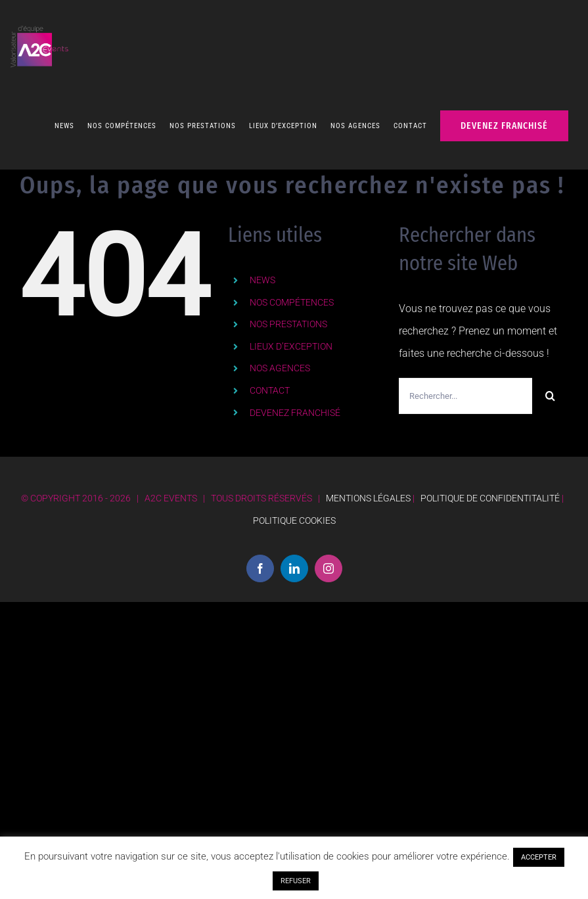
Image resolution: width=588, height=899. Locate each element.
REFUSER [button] (296, 881)
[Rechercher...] (465, 389)
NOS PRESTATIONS (288, 317)
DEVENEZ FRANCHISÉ (295, 406)
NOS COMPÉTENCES (292, 296)
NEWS (262, 273)
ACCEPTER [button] (539, 857)
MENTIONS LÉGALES (368, 492)
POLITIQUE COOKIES (294, 514)
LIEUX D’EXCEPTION (291, 340)
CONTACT (270, 384)
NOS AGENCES (280, 361)
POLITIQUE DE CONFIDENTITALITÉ (490, 492)
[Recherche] (550, 389)
